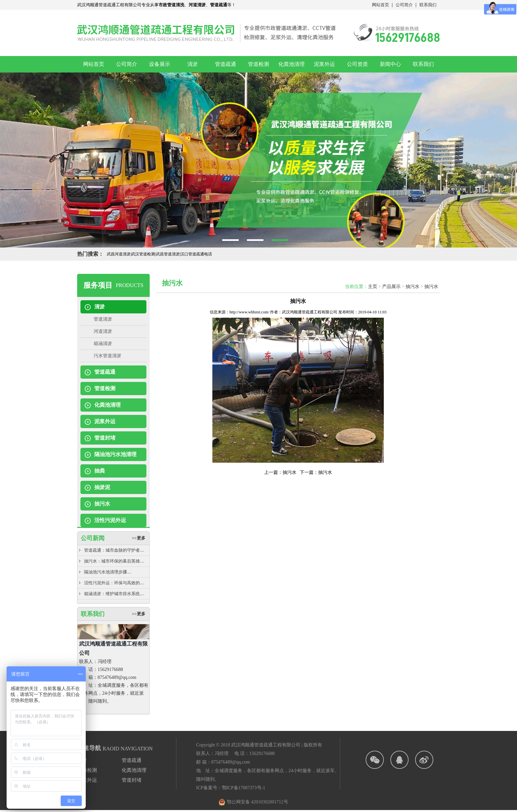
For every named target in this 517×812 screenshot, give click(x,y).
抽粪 (100, 471)
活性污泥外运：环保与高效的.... (114, 583)
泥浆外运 (324, 64)
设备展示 (160, 64)
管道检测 (258, 64)
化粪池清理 (291, 64)
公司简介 (404, 5)
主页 (373, 287)
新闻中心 (390, 64)
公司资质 (357, 64)
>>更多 (139, 538)
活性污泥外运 (110, 520)
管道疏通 (226, 64)
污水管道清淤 (107, 356)
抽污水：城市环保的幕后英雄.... (114, 561)
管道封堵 (105, 438)
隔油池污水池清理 (115, 454)
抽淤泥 (102, 487)
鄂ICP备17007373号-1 (243, 788)
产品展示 (391, 287)
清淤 (193, 64)
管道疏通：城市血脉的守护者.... (114, 550)
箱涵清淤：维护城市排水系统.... (114, 594)
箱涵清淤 (103, 344)
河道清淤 (103, 331)
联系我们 (428, 5)
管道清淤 (103, 319)
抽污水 (102, 504)
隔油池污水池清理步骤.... (108, 572)
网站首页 (380, 5)
